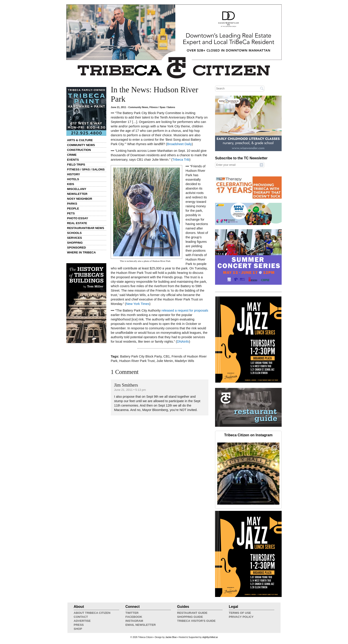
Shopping (75, 243)
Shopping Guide (190, 617)
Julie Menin (165, 361)
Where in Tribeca (81, 252)
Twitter (132, 613)
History (74, 174)
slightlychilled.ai (210, 637)
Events (73, 160)
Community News (81, 145)
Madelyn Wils (184, 361)
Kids (71, 184)
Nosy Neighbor (80, 199)
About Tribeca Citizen (92, 613)
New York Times (138, 304)
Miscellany (77, 189)
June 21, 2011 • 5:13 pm (130, 390)
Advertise (82, 621)
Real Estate (77, 223)
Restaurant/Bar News (86, 228)
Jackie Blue (171, 637)
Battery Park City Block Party (141, 356)
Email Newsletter (141, 625)
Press (79, 625)
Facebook (134, 617)
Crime (72, 155)
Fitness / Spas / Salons (86, 169)
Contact (81, 617)
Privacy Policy (241, 617)
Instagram (134, 621)
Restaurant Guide (192, 613)
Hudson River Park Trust (137, 361)
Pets (71, 213)
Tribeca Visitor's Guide (196, 621)
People (73, 208)
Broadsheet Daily (179, 144)
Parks (72, 204)
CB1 (167, 356)
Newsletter (77, 194)
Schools (74, 233)
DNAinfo (183, 342)
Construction (79, 150)
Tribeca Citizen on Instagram (248, 435)
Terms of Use (240, 613)
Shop (78, 629)
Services (74, 238)
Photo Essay (78, 218)
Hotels (73, 179)
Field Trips (76, 165)
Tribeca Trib (181, 160)
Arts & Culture (80, 140)
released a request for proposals (185, 310)
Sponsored (76, 248)
